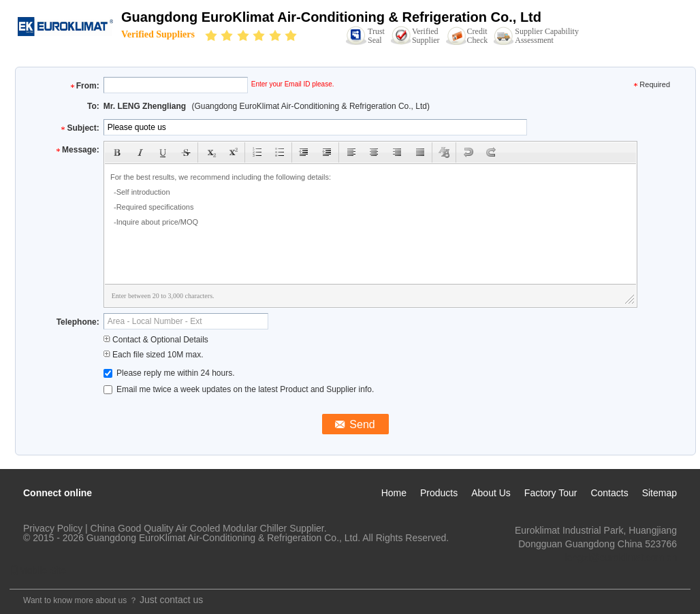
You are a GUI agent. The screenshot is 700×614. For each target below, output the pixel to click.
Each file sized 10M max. (154, 355)
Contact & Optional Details (156, 340)
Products (439, 493)
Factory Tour (551, 493)
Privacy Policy (53, 528)
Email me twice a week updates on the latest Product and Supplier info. (239, 389)
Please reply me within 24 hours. (169, 373)
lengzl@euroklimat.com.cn (621, 558)
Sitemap (659, 493)
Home (394, 493)
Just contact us (171, 600)
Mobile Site (38, 570)
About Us (491, 493)
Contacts (609, 493)
